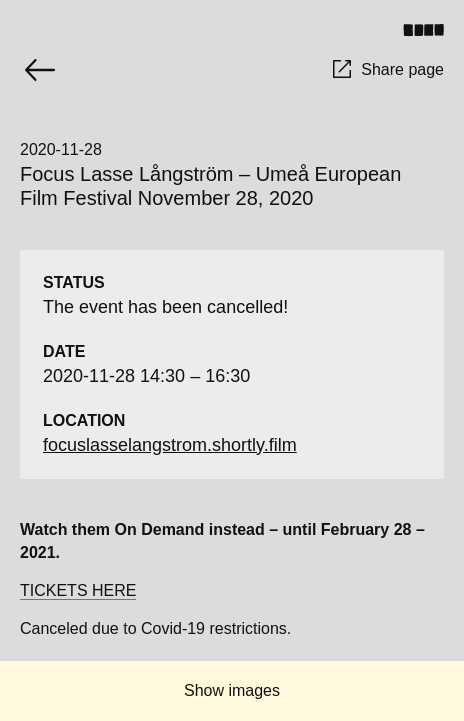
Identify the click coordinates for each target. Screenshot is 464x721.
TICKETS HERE (78, 590)
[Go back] (40, 70)
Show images (232, 690)
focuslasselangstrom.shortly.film (170, 445)
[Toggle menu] (431, 30)
